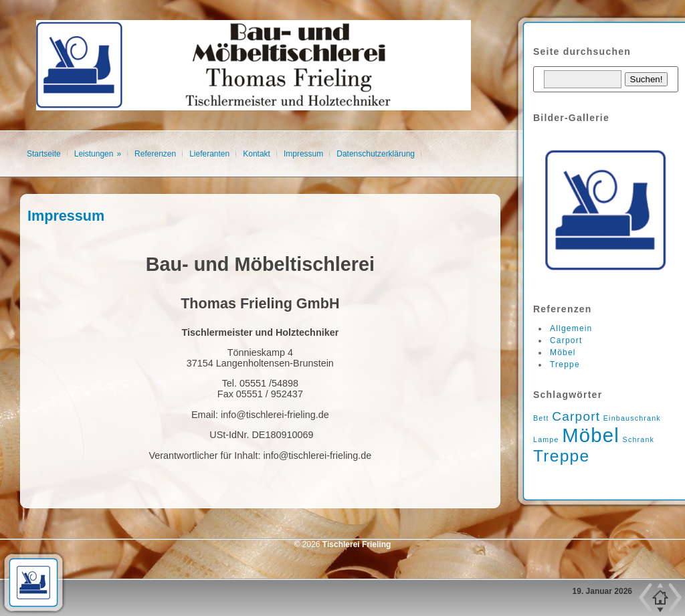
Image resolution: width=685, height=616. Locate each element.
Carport (566, 340)
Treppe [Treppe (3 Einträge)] (561, 456)
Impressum (303, 154)
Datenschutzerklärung (376, 154)
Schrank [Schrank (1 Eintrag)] (639, 439)
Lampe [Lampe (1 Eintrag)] (546, 439)
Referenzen (155, 154)
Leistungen (94, 154)
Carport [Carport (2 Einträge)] (576, 416)
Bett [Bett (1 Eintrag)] (541, 418)
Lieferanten (209, 154)
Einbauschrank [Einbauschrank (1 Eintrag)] (632, 418)
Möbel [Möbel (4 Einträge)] (591, 435)
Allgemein (571, 328)
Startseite (44, 154)
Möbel (563, 352)
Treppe (565, 365)
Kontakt (257, 154)
